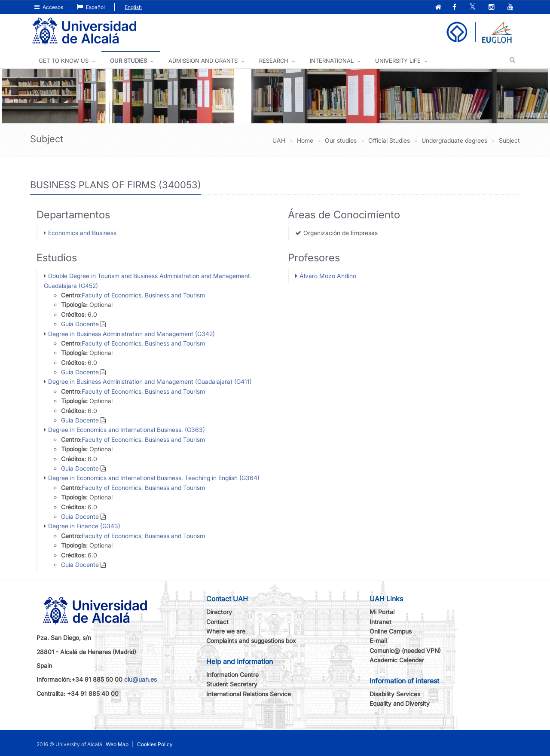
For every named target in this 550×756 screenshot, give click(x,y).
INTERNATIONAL (332, 61)
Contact (217, 622)
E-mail (378, 641)
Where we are (226, 631)
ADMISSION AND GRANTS (203, 61)
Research (274, 61)
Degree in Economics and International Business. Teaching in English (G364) (154, 478)
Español (91, 7)
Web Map (117, 744)
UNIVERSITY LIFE (398, 61)
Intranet (380, 622)
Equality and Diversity (400, 703)
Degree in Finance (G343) (84, 526)
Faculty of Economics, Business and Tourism (143, 295)
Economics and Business (82, 233)
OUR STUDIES (128, 61)
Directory (219, 612)
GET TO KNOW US (64, 61)
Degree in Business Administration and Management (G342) (131, 334)
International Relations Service (249, 694)
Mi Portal (382, 612)
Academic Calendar (397, 660)
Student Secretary (232, 684)
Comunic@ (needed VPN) (405, 650)
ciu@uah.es (141, 679)
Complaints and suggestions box (251, 641)
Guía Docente (80, 324)
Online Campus (391, 631)
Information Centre (232, 675)
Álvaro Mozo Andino (328, 276)
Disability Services (395, 694)
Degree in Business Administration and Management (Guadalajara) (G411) (150, 381)
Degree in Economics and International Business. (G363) (127, 430)
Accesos (49, 7)
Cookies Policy (155, 744)
